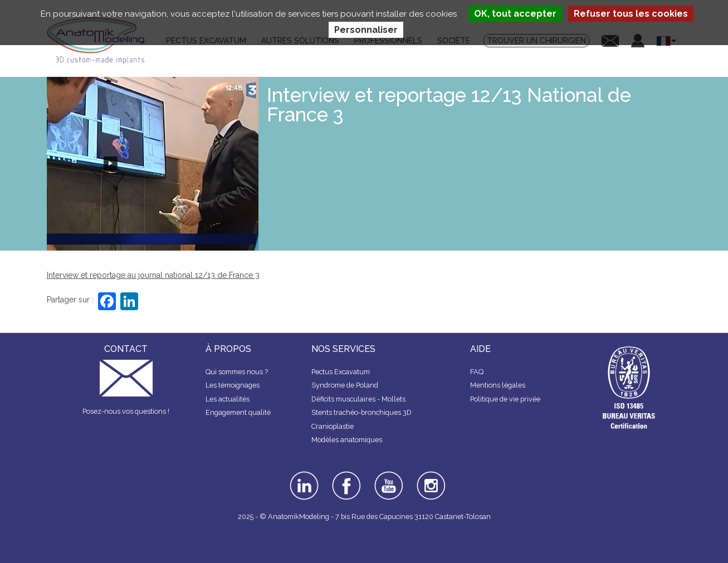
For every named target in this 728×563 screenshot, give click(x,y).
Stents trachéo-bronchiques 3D (361, 412)
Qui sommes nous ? (237, 372)
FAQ (477, 372)
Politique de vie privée (505, 399)
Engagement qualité (238, 412)
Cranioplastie (333, 426)
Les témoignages (233, 385)
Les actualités (228, 399)
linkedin (303, 475)
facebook (346, 475)
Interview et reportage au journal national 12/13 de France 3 (153, 275)
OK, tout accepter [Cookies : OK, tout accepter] (515, 14)
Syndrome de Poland (345, 385)
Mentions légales (498, 385)
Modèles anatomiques (347, 440)
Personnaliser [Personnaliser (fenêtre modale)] (366, 30)
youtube (388, 475)
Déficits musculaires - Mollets (358, 399)
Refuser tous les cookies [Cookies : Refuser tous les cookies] (631, 14)
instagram (430, 479)
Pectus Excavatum (341, 372)
